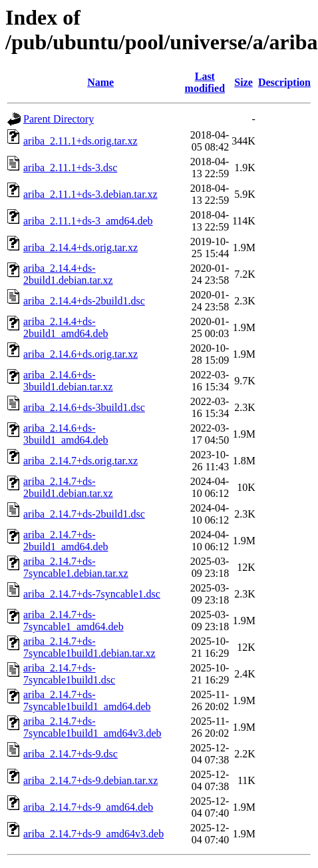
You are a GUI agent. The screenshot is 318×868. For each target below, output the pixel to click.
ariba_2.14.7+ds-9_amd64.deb (88, 807)
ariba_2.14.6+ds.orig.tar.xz (80, 354)
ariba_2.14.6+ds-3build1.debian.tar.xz (68, 381)
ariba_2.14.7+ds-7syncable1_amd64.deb (74, 621)
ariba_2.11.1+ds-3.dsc (70, 168)
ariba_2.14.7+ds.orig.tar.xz (80, 461)
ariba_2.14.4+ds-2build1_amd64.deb (66, 327)
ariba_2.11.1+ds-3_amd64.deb (88, 221)
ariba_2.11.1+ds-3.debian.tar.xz (90, 194)
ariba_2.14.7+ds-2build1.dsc (84, 514)
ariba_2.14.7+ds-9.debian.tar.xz (90, 780)
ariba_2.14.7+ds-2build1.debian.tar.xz (68, 487)
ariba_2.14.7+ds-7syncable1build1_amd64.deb (87, 700)
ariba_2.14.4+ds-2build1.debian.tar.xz (68, 274)
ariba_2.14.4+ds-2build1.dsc (84, 301)
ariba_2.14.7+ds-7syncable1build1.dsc (69, 674)
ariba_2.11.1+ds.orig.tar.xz (80, 141)
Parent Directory (59, 119)
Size (243, 82)
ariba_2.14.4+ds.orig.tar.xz (80, 247)
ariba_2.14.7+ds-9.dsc (71, 754)
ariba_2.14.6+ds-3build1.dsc (84, 407)
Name (100, 82)
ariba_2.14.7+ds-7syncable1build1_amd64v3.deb (92, 727)
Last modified (205, 82)
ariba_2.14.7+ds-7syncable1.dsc (92, 594)
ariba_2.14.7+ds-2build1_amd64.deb (66, 541)
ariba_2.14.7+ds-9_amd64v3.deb (93, 834)
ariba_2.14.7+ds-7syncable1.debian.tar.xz (76, 567)
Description (284, 82)
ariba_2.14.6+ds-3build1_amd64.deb (66, 434)
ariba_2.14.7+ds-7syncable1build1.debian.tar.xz (89, 647)
